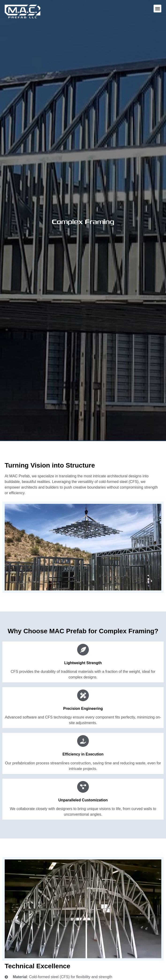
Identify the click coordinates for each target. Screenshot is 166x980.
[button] (157, 9)
